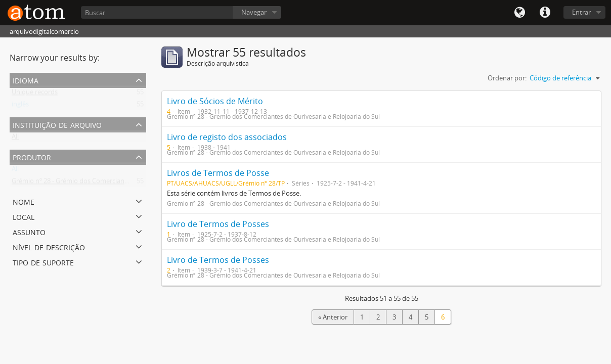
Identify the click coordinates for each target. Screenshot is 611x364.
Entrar (581, 12)
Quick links (545, 13)
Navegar (254, 12)
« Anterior (333, 317)
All (15, 139)
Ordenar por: (507, 78)
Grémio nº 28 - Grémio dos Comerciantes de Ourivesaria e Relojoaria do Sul (123, 183)
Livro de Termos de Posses (218, 224)
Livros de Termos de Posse (218, 173)
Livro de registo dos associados (227, 137)
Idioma (519, 13)
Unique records (35, 94)
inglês (20, 106)
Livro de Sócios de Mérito (215, 101)
